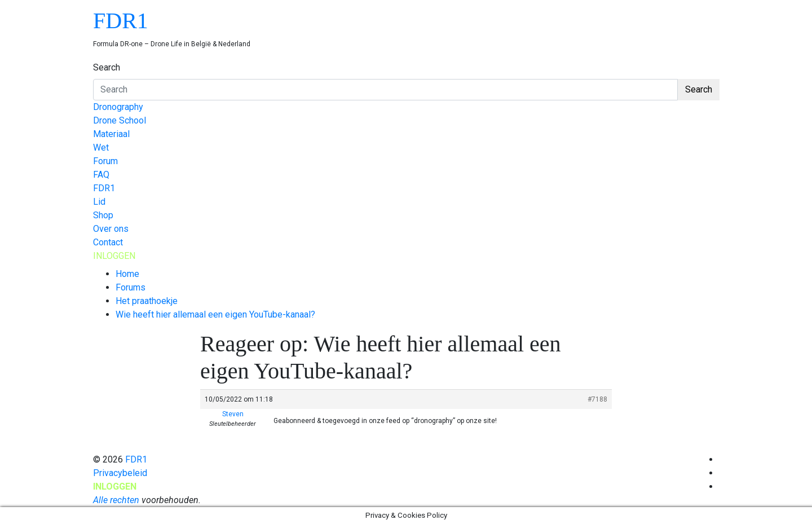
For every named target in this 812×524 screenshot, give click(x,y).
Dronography (118, 107)
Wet (101, 147)
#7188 (597, 399)
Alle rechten (116, 500)
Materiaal (111, 134)
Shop (103, 215)
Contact (108, 242)
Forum (105, 161)
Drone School (120, 120)
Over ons (111, 229)
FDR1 (121, 21)
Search (107, 67)
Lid (99, 202)
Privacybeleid (120, 473)
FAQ (101, 175)
